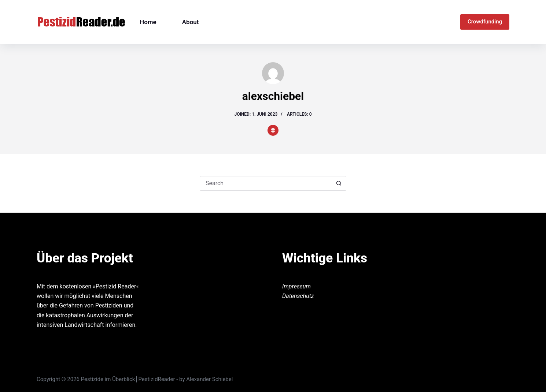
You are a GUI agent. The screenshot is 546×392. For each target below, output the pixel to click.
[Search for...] (266, 183)
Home (148, 22)
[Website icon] (273, 130)
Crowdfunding (485, 22)
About (191, 22)
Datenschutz (298, 296)
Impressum (296, 286)
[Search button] (339, 183)
